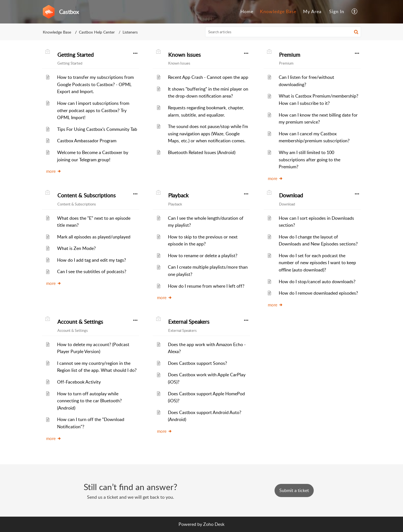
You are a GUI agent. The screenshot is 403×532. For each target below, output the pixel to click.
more (54, 171)
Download (291, 195)
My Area (312, 11)
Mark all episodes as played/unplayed (94, 237)
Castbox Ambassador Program (87, 141)
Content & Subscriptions (86, 195)
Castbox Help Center (97, 32)
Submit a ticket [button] (294, 490)
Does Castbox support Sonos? (197, 363)
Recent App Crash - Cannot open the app (208, 77)
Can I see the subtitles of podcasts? (92, 271)
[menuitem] (247, 12)
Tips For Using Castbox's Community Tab (97, 129)
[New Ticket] (294, 490)
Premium (290, 55)
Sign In (337, 11)
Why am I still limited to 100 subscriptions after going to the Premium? (310, 159)
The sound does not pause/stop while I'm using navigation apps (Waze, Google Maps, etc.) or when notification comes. (208, 133)
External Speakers (189, 322)
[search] (283, 32)
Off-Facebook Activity (79, 382)
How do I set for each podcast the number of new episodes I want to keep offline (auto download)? (317, 263)
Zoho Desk (214, 524)
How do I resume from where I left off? (206, 286)
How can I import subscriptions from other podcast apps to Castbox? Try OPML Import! (93, 110)
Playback (178, 195)
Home (247, 11)
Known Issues (184, 55)
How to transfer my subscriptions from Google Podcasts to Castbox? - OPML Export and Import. (95, 84)
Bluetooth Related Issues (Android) (202, 152)
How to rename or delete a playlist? (203, 256)
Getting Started (76, 55)
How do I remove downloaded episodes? (318, 293)
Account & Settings (80, 322)
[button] (355, 12)
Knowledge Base (278, 11)
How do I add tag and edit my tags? (92, 260)
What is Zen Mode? (76, 248)
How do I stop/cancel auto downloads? (317, 282)
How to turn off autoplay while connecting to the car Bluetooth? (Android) (89, 401)
